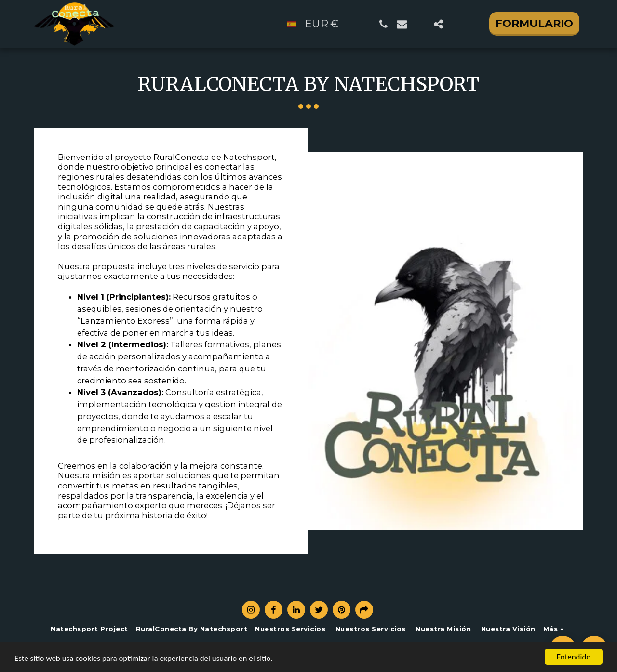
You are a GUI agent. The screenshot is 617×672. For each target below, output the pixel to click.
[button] (384, 24)
